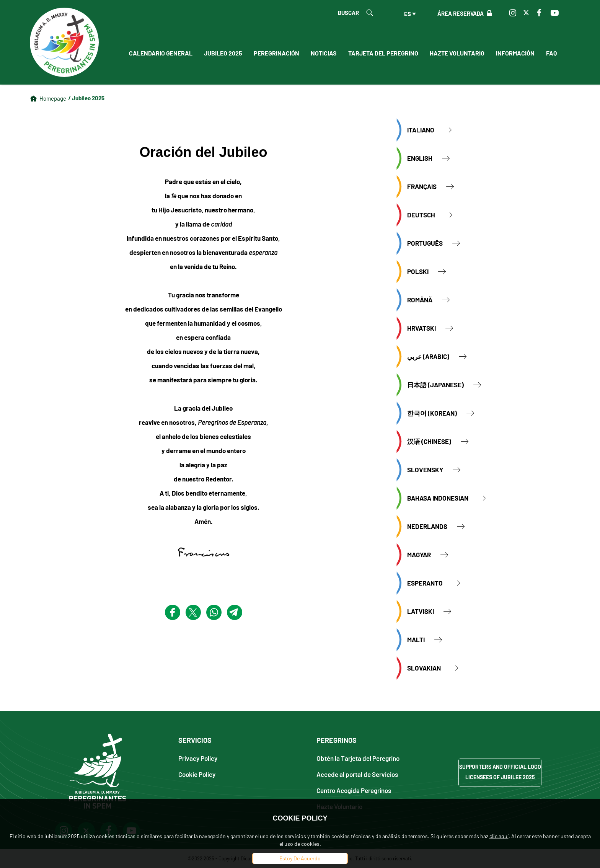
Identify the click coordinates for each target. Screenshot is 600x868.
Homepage (53, 98)
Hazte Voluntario (457, 53)
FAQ (551, 53)
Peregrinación (276, 53)
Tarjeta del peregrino (383, 53)
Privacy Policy (198, 758)
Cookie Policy (197, 774)
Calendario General (161, 53)
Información (515, 53)
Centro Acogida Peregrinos (354, 790)
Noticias (324, 53)
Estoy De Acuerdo (300, 858)
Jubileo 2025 (223, 53)
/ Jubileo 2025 (86, 98)
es (408, 14)
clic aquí (499, 836)
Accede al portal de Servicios (357, 774)
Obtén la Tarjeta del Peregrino (358, 758)
